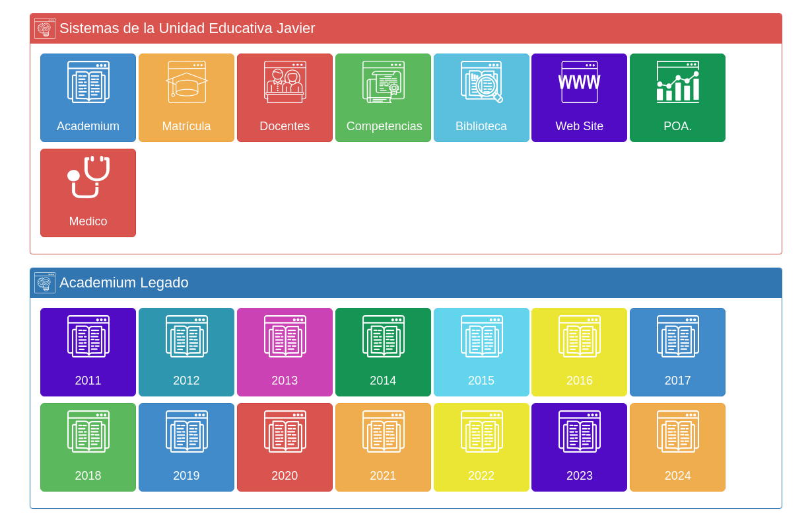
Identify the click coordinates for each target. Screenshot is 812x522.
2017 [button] (678, 351)
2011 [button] (88, 351)
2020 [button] (285, 446)
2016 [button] (580, 351)
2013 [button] (285, 351)
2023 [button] (580, 446)
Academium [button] (88, 97)
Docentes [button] (285, 97)
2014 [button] (384, 351)
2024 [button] (678, 446)
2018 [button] (88, 446)
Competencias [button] (385, 97)
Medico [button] (88, 192)
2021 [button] (384, 446)
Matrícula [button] (186, 97)
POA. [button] (678, 97)
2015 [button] (482, 351)
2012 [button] (187, 351)
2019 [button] (187, 446)
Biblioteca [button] (481, 97)
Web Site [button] (580, 97)
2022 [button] (482, 446)
